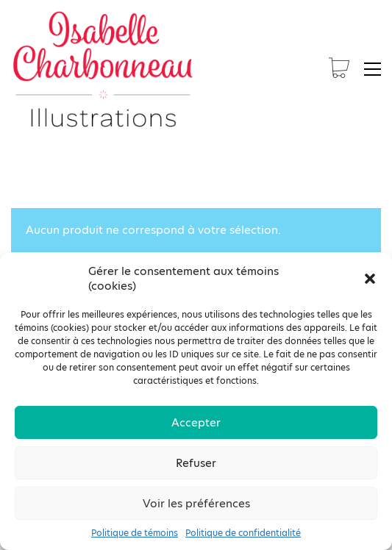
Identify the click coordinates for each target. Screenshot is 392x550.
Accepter (196, 422)
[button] (370, 279)
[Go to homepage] (103, 69)
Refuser (196, 463)
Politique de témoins (135, 533)
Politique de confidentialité (243, 533)
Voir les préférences (196, 503)
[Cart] (339, 69)
